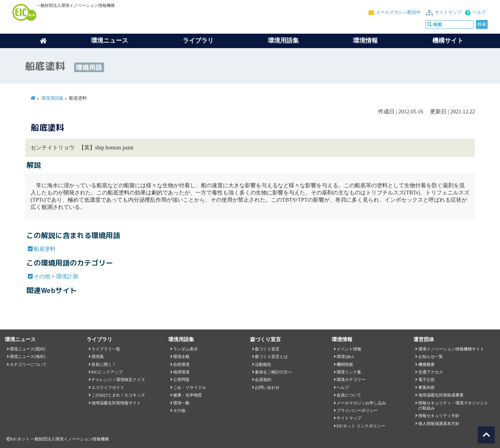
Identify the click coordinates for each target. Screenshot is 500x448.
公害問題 (181, 380)
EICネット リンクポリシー (361, 426)
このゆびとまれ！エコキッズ (118, 395)
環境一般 (181, 403)
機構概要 (427, 365)
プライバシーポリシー (357, 411)
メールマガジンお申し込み (361, 403)
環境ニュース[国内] (27, 349)
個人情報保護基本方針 (439, 424)
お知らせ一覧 (431, 357)
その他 (42, 276)
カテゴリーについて (28, 365)
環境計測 (67, 276)
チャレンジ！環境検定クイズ (118, 380)
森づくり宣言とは (271, 357)
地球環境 (181, 372)
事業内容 (427, 388)
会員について (349, 395)
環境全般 (181, 357)
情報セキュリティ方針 (439, 416)
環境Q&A (345, 357)
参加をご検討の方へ (273, 372)
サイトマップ (448, 12)
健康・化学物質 (187, 395)
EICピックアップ (107, 372)
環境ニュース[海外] (27, 357)
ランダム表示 (185, 349)
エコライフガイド (108, 388)
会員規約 (263, 380)
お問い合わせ (267, 388)
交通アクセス (431, 372)
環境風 (98, 357)
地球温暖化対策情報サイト (116, 403)
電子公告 (427, 380)
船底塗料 (45, 249)
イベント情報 (349, 349)
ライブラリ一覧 (106, 349)
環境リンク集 (349, 372)
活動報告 (263, 365)
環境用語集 (283, 41)
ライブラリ (198, 41)
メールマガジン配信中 (398, 12)
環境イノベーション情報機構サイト (451, 349)
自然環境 (181, 365)
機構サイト (448, 41)
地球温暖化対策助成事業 (441, 395)
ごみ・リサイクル (190, 388)
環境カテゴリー (351, 380)
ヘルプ (479, 12)
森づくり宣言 (267, 349)
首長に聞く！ (104, 365)
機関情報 (345, 365)
